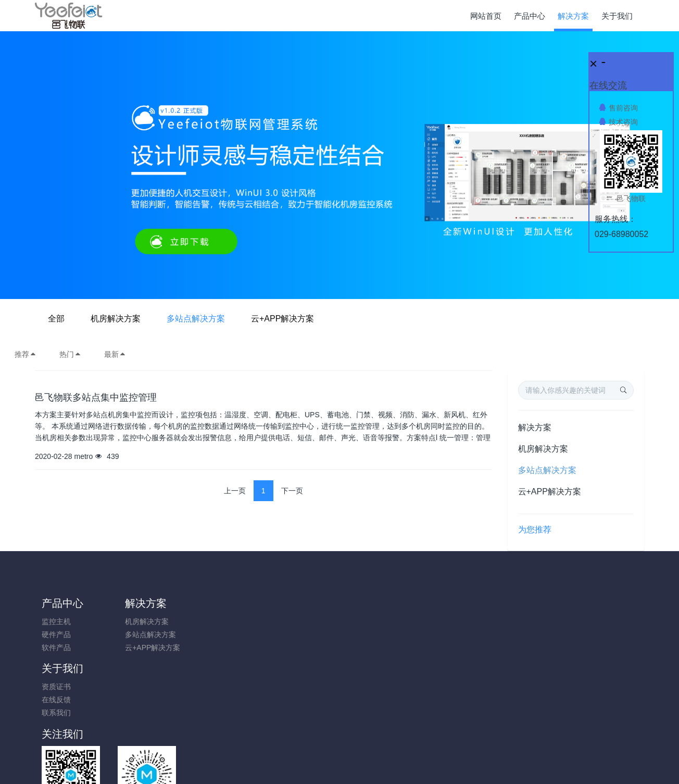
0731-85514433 (543, 627)
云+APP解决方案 (441, 319)
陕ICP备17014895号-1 (416, 736)
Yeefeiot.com (397, 762)
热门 (70, 354)
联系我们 (209, 648)
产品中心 (62, 603)
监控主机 (56, 621)
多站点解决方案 (354, 319)
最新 (115, 354)
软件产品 (56, 648)
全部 (215, 319)
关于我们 (215, 603)
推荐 (26, 354)
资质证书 (209, 621)
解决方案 (535, 427)
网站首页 (486, 16)
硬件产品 (56, 634)
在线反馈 (209, 634)
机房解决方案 (274, 319)
